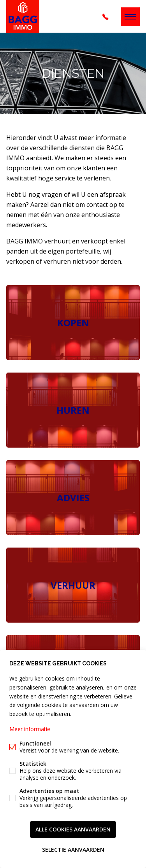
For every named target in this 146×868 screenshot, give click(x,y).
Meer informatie (30, 729)
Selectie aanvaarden (73, 850)
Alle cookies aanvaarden (73, 829)
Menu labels (130, 17)
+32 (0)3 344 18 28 (106, 17)
